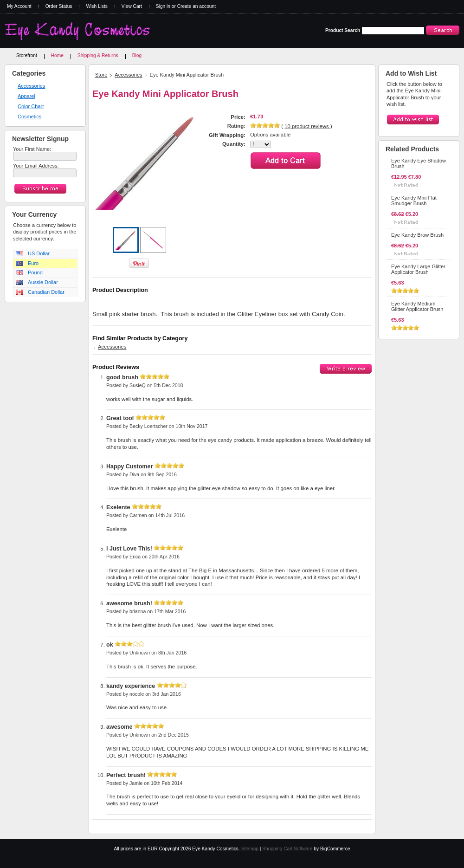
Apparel (26, 96)
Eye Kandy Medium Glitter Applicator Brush (417, 306)
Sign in (163, 6)
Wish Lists (97, 6)
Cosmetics (29, 117)
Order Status (59, 6)
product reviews (307, 126)
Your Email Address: (36, 166)
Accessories (31, 86)
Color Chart (31, 106)
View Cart (132, 6)
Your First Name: (32, 149)
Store (101, 75)
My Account (19, 6)
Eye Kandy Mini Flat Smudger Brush (414, 201)
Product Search (343, 30)
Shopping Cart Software (287, 849)
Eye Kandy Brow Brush (417, 235)
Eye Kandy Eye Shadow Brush (419, 163)
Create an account (197, 6)
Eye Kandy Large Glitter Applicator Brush (418, 269)
